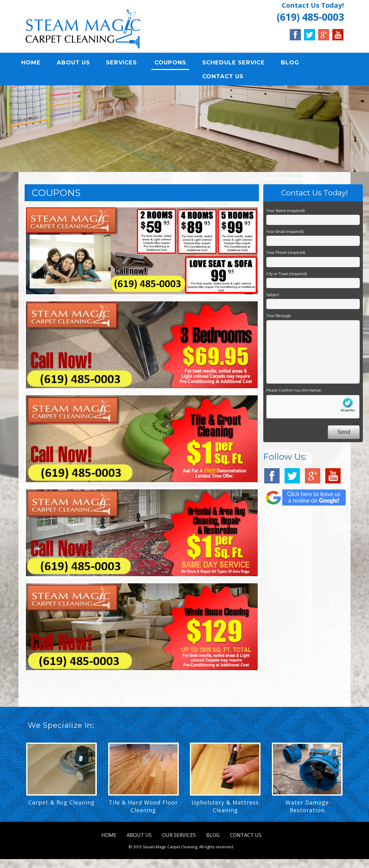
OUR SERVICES (179, 836)
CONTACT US (227, 77)
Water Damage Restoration (307, 807)
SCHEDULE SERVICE (238, 63)
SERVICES (125, 63)
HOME (35, 63)
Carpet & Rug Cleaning (61, 804)
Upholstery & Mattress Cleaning (225, 807)
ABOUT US (77, 63)
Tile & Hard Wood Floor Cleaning (143, 807)
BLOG (294, 63)
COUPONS (174, 63)
